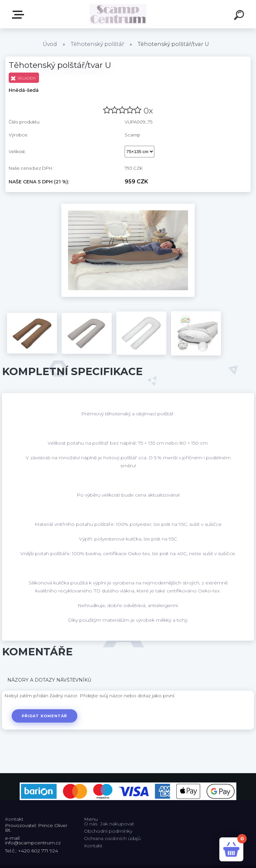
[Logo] (118, 14)
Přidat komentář (44, 716)
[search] (240, 16)
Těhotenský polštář (97, 44)
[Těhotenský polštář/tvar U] (128, 206)
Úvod (50, 44)
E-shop (19, 15)
